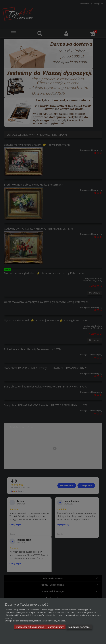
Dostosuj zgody (56, 627)
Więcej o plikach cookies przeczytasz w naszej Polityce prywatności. (35, 621)
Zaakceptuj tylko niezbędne (30, 627)
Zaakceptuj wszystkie (79, 627)
